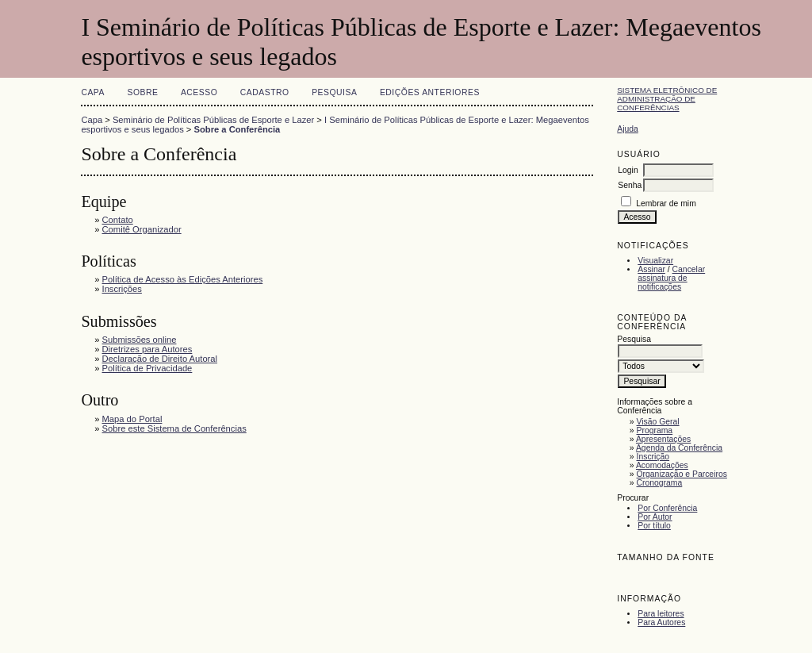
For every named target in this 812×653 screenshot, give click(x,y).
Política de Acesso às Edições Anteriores (183, 279)
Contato (118, 220)
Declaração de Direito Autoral (160, 359)
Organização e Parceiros (682, 474)
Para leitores (661, 614)
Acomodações (662, 465)
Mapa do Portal (132, 419)
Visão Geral (658, 422)
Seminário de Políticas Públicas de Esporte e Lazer (213, 120)
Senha (630, 185)
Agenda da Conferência (679, 448)
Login (628, 170)
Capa (93, 92)
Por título (654, 526)
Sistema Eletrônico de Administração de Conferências (667, 99)
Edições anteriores (430, 92)
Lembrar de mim (666, 204)
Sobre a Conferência (237, 129)
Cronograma (660, 483)
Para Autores (661, 622)
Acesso (199, 92)
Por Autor (655, 517)
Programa (655, 430)
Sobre (142, 92)
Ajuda (628, 129)
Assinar (651, 269)
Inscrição (653, 457)
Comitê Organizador (142, 229)
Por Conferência (667, 508)
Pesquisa (334, 92)
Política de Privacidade (147, 368)
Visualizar (655, 261)
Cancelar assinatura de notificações (671, 278)
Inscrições (122, 289)
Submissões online (140, 340)
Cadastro (265, 92)
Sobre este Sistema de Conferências (174, 428)
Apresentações (663, 439)
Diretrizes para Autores (147, 349)
